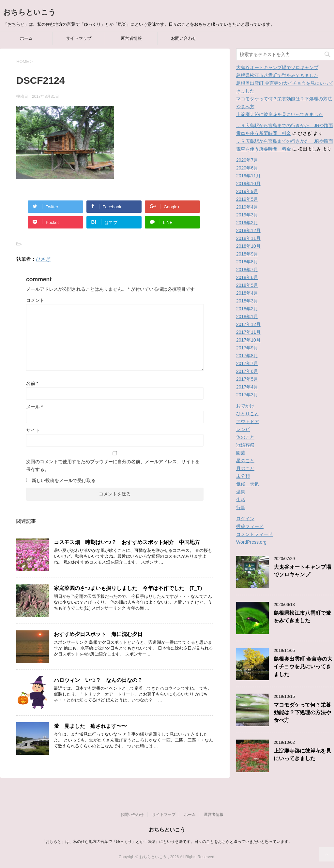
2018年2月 (247, 309)
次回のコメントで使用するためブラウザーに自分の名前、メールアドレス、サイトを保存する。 (113, 465)
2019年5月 (247, 199)
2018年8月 (247, 262)
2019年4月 (247, 207)
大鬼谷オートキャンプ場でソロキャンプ (277, 67)
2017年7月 (247, 363)
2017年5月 (247, 379)
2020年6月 (247, 168)
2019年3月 (247, 215)
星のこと (245, 461)
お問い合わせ (184, 38)
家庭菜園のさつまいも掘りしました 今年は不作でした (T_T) (128, 588)
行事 (241, 508)
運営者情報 (131, 38)
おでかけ (245, 406)
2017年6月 (247, 371)
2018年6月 (247, 277)
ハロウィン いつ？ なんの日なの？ (98, 680)
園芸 (241, 453)
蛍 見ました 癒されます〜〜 (90, 726)
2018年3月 (247, 301)
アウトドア (248, 421)
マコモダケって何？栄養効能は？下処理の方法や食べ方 (302, 713)
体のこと (245, 437)
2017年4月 (247, 387)
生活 (241, 500)
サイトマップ (79, 38)
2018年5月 (247, 285)
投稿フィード (250, 526)
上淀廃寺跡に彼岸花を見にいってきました (280, 114)
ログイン (245, 519)
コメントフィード (254, 534)
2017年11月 (248, 332)
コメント (35, 300)
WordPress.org (251, 542)
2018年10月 (248, 246)
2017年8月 (247, 356)
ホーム (26, 38)
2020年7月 (247, 160)
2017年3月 (247, 395)
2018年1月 (247, 316)
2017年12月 (248, 324)
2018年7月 (247, 270)
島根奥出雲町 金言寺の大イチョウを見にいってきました (303, 667)
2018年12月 (248, 230)
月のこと (245, 468)
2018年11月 (248, 238)
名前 (32, 383)
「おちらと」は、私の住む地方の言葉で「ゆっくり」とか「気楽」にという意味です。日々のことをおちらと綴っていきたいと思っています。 (167, 842)
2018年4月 (247, 293)
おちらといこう (30, 12)
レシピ (243, 429)
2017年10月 (248, 340)
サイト (33, 430)
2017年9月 (247, 348)
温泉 (241, 492)
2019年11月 (248, 176)
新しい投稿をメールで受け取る (64, 480)
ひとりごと (248, 414)
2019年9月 (247, 191)
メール (34, 407)
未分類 (243, 476)
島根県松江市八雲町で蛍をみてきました (277, 75)
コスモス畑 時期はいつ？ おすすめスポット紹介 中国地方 (127, 542)
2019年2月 (247, 223)
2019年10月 (248, 184)
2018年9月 (247, 254)
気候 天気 (248, 484)
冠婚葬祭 (245, 445)
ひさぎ (43, 259)
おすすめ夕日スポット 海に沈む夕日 (98, 634)
